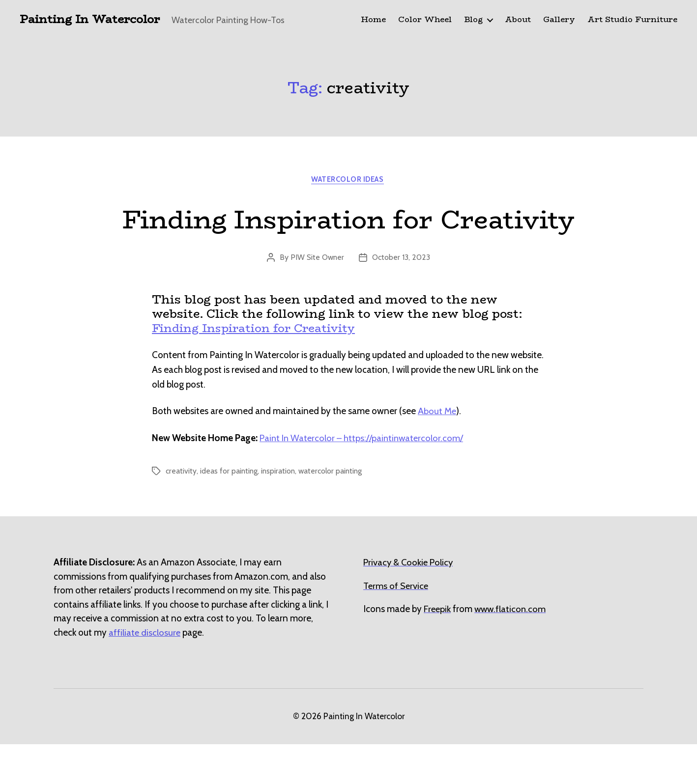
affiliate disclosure (145, 672)
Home (373, 20)
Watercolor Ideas (348, 181)
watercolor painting (333, 511)
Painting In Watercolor (92, 20)
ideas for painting (229, 511)
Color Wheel (425, 20)
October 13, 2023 (402, 297)
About (518, 20)
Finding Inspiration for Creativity (349, 238)
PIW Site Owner (317, 297)
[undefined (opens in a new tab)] (438, 649)
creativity (181, 511)
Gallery (559, 20)
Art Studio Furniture (632, 20)
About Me (437, 451)
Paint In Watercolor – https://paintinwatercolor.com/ (363, 477)
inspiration (279, 511)
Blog (473, 20)
